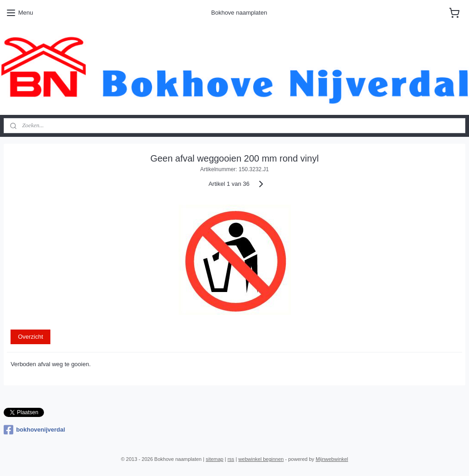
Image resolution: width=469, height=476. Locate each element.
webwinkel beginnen (261, 459)
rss (231, 459)
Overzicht (30, 337)
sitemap (215, 459)
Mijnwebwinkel (332, 459)
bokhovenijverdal (34, 430)
